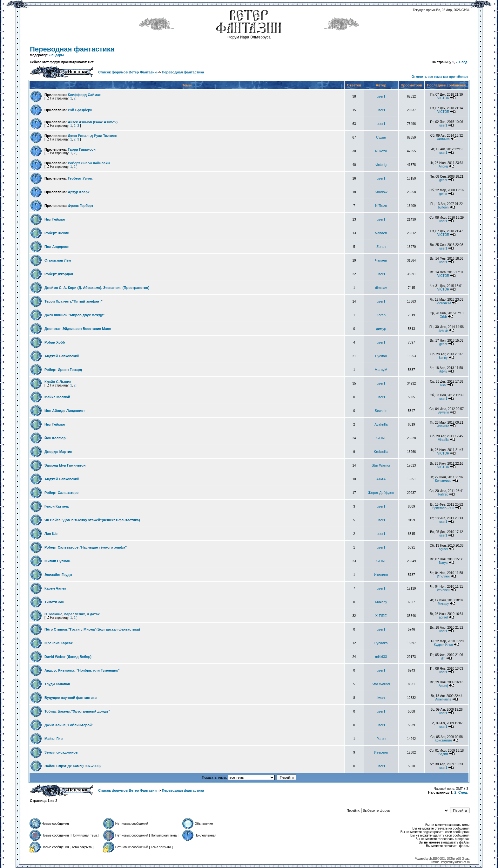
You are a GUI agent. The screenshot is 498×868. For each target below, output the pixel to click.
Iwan (381, 698)
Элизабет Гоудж (58, 575)
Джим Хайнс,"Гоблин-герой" (69, 725)
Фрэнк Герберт (81, 206)
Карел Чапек (55, 588)
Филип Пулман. (58, 561)
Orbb (443, 317)
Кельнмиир (443, 481)
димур (381, 329)
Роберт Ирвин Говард (63, 370)
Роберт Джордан (59, 274)
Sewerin (381, 411)
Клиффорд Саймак (84, 95)
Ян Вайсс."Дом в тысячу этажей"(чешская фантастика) (92, 520)
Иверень (381, 752)
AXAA (381, 479)
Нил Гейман (55, 219)
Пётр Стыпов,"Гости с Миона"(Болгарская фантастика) (92, 629)
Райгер (443, 494)
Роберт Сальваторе (61, 493)
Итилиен (381, 575)
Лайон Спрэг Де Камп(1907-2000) (73, 766)
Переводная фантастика (72, 49)
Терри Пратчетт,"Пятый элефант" (74, 301)
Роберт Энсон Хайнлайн (89, 163)
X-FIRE (381, 438)
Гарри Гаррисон (81, 149)
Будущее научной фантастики (71, 698)
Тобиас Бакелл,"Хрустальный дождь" (77, 711)
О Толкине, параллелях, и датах (72, 614)
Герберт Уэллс (80, 178)
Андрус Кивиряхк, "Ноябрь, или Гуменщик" (82, 670)
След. (464, 62)
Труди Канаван (57, 684)
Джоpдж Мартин (58, 452)
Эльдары (57, 55)
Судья (381, 137)
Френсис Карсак (58, 643)
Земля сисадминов (61, 752)
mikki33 (381, 657)
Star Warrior (381, 465)
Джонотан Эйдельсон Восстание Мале (78, 329)
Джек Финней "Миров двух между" (74, 315)
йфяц (443, 371)
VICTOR (443, 98)
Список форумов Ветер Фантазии (127, 72)
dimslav (381, 288)
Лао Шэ (51, 534)
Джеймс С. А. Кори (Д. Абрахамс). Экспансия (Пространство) (97, 288)
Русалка (381, 643)
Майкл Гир (54, 739)
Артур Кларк (78, 192)
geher (443, 180)
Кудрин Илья (443, 645)
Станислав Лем (58, 260)
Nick (443, 385)
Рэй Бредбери (80, 110)
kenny (443, 358)
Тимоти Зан (54, 602)
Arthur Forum (462, 862)
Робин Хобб (55, 342)
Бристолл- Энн (443, 508)
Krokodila (381, 452)
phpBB (433, 859)
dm (443, 658)
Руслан (381, 356)
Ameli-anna (443, 699)
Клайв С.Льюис (58, 382)
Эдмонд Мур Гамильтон (65, 465)
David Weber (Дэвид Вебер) (68, 657)
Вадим (443, 754)
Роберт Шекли (57, 233)
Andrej (443, 166)
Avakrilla (381, 424)
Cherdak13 (443, 303)
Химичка (443, 139)
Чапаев (381, 233)
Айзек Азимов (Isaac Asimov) (93, 122)
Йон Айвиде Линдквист (65, 411)
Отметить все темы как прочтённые (440, 77)
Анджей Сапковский (62, 356)
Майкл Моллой (57, 397)
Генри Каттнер (57, 506)
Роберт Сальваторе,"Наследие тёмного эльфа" (86, 547)
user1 (381, 96)
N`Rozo (381, 151)
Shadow (381, 192)
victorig (381, 165)
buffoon (443, 207)
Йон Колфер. (56, 438)
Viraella (443, 440)
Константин (443, 740)
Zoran (381, 247)
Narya (443, 563)
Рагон (381, 739)
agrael (443, 549)
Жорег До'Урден (381, 493)
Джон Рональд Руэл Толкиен (92, 136)
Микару (381, 602)
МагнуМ (381, 370)
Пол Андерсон (57, 247)
